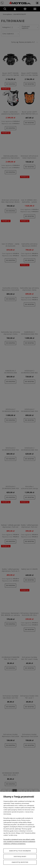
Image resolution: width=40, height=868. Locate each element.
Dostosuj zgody (20, 857)
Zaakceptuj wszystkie (20, 862)
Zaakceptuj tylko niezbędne (20, 851)
